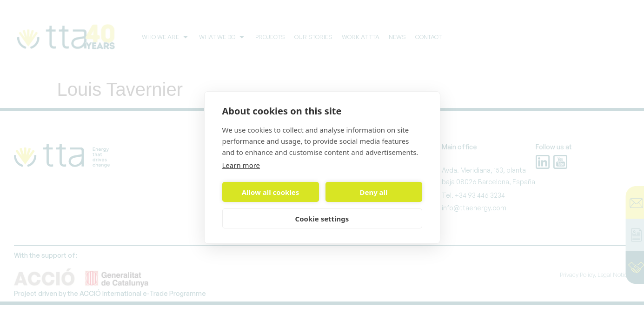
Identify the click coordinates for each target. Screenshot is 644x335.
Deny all (373, 192)
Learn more (241, 165)
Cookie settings (322, 219)
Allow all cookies (271, 192)
